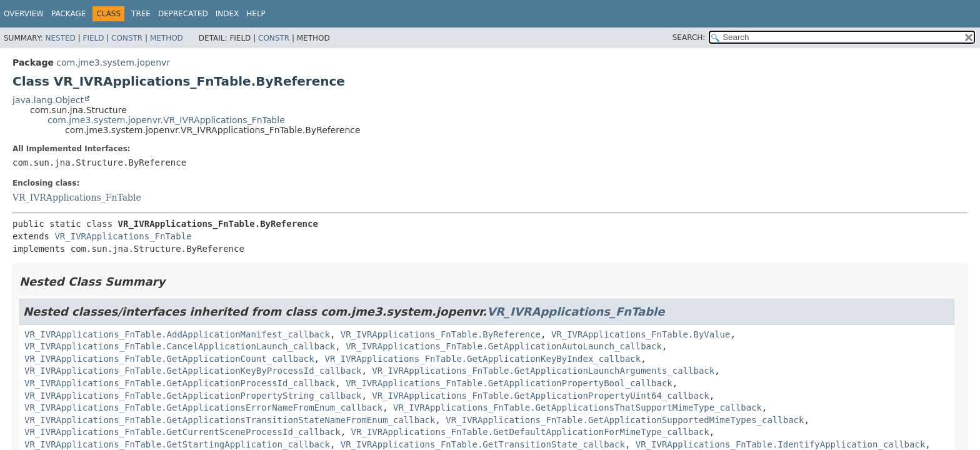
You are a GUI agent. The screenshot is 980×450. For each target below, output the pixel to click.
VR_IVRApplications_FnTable (77, 197)
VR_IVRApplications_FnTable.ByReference (441, 334)
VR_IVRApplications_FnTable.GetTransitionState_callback (483, 444)
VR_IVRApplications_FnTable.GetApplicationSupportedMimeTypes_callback (625, 420)
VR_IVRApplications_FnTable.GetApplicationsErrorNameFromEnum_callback (203, 407)
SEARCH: (689, 37)
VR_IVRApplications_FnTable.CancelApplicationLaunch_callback (180, 346)
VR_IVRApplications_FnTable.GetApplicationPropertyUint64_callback (540, 396)
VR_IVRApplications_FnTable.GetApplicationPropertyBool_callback (509, 383)
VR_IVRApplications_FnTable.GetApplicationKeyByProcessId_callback (193, 371)
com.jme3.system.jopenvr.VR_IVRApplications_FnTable (166, 120)
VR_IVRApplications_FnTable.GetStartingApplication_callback (177, 444)
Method (167, 38)
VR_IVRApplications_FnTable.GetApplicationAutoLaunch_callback (504, 346)
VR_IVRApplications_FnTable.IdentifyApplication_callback (781, 444)
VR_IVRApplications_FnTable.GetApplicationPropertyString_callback (193, 396)
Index (227, 14)
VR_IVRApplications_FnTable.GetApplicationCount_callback (169, 359)
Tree (141, 14)
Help (256, 14)
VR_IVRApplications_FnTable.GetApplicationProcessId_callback (180, 383)
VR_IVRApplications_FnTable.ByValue (641, 334)
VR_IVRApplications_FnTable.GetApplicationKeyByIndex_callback (482, 359)
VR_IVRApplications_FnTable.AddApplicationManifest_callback (177, 334)
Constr (127, 38)
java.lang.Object (48, 100)
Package (68, 14)
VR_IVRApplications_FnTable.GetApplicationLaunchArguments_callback (543, 371)
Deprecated (183, 14)
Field (93, 38)
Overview (24, 14)
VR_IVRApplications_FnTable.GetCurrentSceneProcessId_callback (182, 432)
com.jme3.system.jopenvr (113, 62)
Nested (60, 38)
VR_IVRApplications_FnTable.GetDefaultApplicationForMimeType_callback (530, 432)
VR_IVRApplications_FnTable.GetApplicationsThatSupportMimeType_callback (577, 407)
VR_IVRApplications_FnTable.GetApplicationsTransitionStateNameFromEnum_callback (230, 420)
